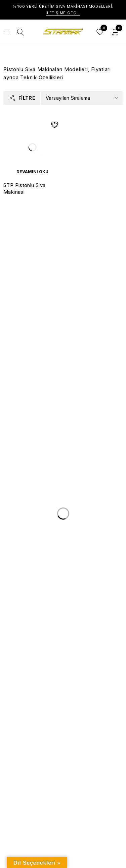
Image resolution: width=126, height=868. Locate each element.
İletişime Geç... (63, 13)
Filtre (27, 98)
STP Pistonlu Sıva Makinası (24, 189)
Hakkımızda (23, 631)
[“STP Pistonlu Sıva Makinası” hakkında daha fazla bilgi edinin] (32, 172)
